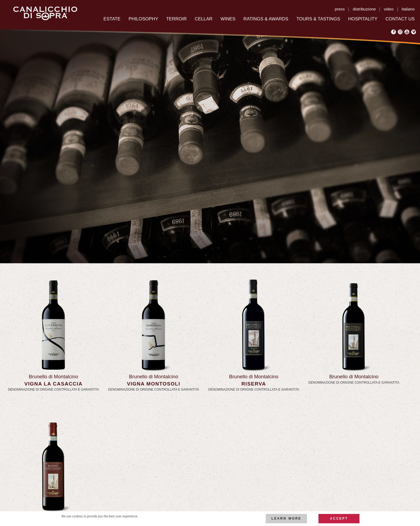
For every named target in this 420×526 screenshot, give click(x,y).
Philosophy (143, 19)
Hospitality (363, 19)
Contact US (400, 19)
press (340, 9)
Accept (339, 518)
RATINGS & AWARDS (266, 19)
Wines (228, 19)
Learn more (286, 518)
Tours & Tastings (318, 19)
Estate (112, 19)
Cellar (204, 19)
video (389, 9)
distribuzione (364, 9)
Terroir (176, 19)
